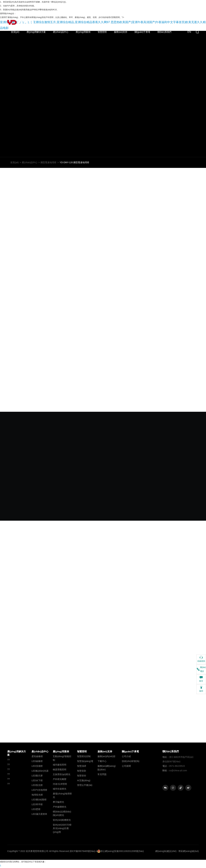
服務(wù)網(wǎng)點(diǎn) (107, 768)
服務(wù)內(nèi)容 (106, 757)
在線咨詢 (201, 659)
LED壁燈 (36, 810)
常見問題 (102, 775)
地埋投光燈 (37, 795)
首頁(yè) (15, 32)
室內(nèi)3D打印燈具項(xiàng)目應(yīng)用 (62, 829)
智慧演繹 (82, 766)
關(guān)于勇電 (142, 32)
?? (9, 760)
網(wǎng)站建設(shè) (166, 852)
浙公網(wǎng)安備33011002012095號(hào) (120, 852)
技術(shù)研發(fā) (131, 762)
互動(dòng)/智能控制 (62, 759)
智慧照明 (102, 32)
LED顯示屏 (37, 776)
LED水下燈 (37, 781)
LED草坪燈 (37, 805)
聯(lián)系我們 (164, 32)
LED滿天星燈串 (39, 815)
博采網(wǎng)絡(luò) (189, 852)
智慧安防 (82, 771)
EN (189, 32)
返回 (201, 689)
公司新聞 (126, 766)
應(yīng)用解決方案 (36, 32)
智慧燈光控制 (84, 757)
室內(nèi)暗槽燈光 (62, 820)
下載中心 (102, 762)
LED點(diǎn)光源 (40, 771)
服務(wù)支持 (121, 32)
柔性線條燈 (37, 757)
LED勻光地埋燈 (39, 790)
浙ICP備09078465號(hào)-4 (83, 852)
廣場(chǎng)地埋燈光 (62, 796)
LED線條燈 (37, 762)
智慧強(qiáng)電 (85, 762)
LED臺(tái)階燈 (39, 800)
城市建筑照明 (60, 765)
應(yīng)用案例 (83, 32)
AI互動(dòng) (84, 781)
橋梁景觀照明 (60, 770)
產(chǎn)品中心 (61, 32)
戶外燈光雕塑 (60, 780)
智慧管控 (82, 776)
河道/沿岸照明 (60, 784)
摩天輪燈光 (58, 802)
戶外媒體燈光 (60, 807)
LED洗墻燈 (37, 766)
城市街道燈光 (60, 789)
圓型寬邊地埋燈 (48, 163)
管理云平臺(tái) (85, 786)
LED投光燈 (37, 786)
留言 (201, 679)
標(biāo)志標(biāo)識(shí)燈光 (62, 814)
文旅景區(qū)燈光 (62, 775)
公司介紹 (126, 757)
